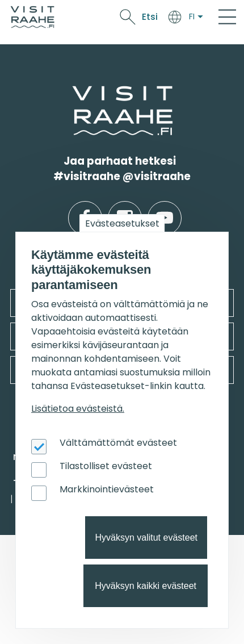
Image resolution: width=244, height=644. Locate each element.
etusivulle (73, 93)
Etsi (150, 17)
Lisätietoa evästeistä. (78, 409)
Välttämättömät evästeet (118, 443)
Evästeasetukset (122, 223)
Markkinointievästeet (107, 489)
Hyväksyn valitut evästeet (146, 538)
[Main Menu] (227, 17)
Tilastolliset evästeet (106, 466)
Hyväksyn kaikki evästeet (146, 586)
